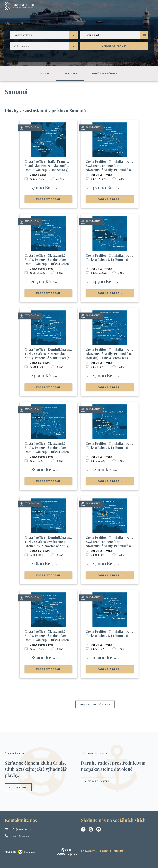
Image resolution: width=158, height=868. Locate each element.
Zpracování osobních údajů (102, 851)
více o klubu (18, 788)
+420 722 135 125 (20, 836)
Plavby (45, 74)
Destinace (70, 74)
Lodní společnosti (105, 74)
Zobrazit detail (48, 199)
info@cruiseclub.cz (21, 829)
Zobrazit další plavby (95, 705)
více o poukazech (98, 781)
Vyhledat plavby (114, 46)
